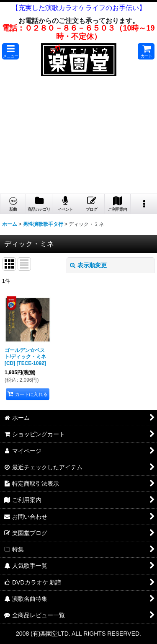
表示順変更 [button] (88, 265)
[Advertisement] (78, 137)
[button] (10, 51)
